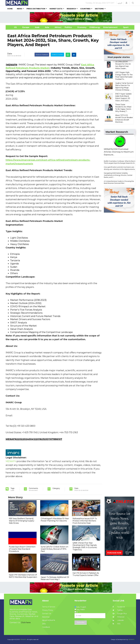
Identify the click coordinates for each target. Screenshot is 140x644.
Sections (99, 9)
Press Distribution (36, 9)
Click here (26, 622)
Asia (47, 27)
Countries (85, 9)
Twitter (118, 610)
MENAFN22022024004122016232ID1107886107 (34, 439)
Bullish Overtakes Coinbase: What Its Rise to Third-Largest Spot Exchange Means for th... (120, 162)
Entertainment (107, 27)
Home (10, 9)
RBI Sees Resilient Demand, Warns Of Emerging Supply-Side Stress (22, 521)
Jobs (44, 624)
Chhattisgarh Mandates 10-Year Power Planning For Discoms (55, 520)
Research (71, 9)
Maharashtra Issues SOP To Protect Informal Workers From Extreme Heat (85, 521)
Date (10, 54)
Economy (82, 27)
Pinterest (119, 617)
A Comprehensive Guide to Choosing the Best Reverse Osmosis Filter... (119, 182)
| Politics (68, 27)
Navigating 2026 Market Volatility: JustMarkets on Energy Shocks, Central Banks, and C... (118, 175)
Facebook (119, 607)
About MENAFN (49, 620)
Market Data (56, 9)
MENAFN (12, 65)
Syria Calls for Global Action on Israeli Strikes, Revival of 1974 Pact (54, 549)
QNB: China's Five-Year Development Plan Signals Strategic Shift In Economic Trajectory (85, 546)
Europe (26, 27)
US (13, 27)
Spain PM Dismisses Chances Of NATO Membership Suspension (23, 576)
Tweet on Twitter (57, 55)
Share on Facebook (42, 55)
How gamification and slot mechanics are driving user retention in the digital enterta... (120, 168)
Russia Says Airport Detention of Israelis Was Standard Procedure (22, 549)
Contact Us (47, 614)
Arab (37, 27)
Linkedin (118, 620)
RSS (117, 624)
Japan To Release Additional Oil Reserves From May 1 (55, 578)
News (20, 9)
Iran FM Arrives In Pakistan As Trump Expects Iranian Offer (86, 574)
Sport (124, 27)
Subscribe (81, 622)
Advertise (46, 617)
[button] (126, 3)
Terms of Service (49, 607)
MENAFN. (23, 639)
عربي (120, 3)
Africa (57, 27)
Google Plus (120, 614)
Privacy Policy (48, 610)
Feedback (46, 627)
